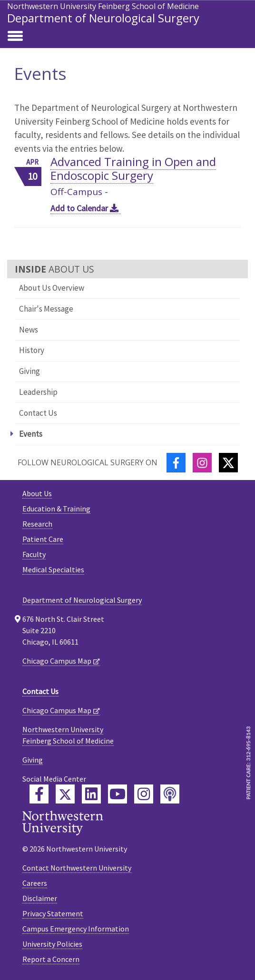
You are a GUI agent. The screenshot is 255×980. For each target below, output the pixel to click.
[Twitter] (228, 463)
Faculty (34, 554)
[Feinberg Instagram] (144, 794)
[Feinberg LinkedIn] (91, 794)
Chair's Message (46, 309)
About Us (37, 493)
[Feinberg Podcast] (170, 794)
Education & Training (56, 509)
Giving (29, 371)
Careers (35, 883)
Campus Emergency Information (76, 929)
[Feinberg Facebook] (39, 794)
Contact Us (38, 413)
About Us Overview (52, 288)
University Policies (52, 944)
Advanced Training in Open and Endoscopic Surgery (133, 168)
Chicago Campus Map (57, 661)
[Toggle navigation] (15, 37)
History (32, 350)
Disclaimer (40, 898)
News (29, 330)
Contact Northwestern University (77, 868)
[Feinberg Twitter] (65, 794)
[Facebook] (176, 463)
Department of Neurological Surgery (103, 18)
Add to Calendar (86, 208)
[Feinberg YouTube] (118, 794)
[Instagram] (202, 463)
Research (37, 524)
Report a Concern (51, 959)
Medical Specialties (53, 569)
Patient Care (43, 539)
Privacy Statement (53, 913)
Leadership (38, 392)
